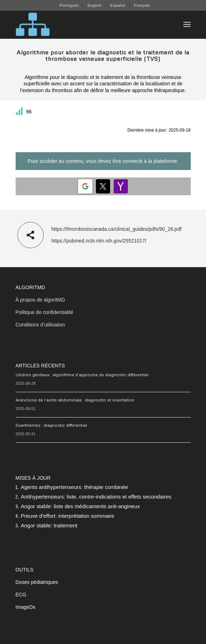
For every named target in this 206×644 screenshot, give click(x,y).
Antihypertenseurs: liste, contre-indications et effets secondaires (96, 497)
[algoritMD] (86, 25)
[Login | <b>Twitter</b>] (103, 186)
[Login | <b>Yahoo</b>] (121, 186)
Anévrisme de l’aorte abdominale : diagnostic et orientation (75, 400)
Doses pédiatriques (37, 582)
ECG (21, 595)
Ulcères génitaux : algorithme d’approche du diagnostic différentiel (82, 375)
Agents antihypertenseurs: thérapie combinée (75, 487)
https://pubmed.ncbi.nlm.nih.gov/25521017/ (99, 241)
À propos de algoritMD (40, 300)
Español (118, 5)
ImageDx (26, 607)
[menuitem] (69, 5)
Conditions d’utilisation (40, 325)
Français (142, 5)
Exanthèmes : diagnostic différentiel (51, 425)
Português (69, 5)
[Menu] (187, 25)
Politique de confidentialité (45, 312)
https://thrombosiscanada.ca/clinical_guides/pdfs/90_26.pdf (117, 229)
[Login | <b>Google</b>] (85, 186)
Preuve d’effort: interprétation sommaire (68, 516)
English (94, 5)
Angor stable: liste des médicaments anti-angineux (80, 506)
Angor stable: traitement (49, 525)
